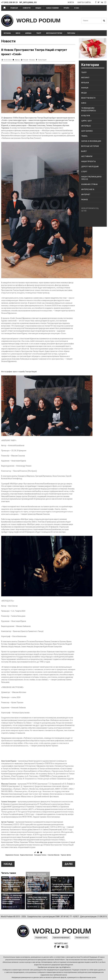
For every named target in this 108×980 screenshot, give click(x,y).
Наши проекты (88, 161)
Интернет (86, 194)
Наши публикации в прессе (91, 178)
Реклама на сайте (82, 938)
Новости (27, 8)
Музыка (7, 33)
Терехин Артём (66, 855)
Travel (84, 136)
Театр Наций (42, 60)
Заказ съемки (52, 8)
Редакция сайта (41, 938)
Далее (69, 864)
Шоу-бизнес (87, 131)
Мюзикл (85, 78)
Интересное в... (88, 189)
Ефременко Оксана (12, 855)
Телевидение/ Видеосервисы (89, 109)
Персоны (71, 33)
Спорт (84, 172)
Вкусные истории (54, 33)
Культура (86, 116)
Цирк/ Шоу (86, 121)
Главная (14, 8)
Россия (26, 60)
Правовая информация (61, 938)
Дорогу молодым (90, 167)
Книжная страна (89, 184)
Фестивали (87, 156)
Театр (39, 33)
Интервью (86, 126)
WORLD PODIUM (38, 21)
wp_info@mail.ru (65, 967)
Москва (32, 60)
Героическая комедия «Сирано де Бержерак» (62, 885)
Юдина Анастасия (27, 855)
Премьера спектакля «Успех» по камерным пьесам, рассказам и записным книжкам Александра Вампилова (12, 898)
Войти (71, 2)
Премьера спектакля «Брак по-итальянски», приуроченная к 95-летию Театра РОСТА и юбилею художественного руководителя (37, 880)
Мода (84, 93)
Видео (38, 8)
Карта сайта (84, 2)
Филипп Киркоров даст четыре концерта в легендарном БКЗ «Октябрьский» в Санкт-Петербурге (62, 899)
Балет (84, 151)
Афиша (28, 33)
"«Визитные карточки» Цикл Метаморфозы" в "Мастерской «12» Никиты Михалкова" (37, 900)
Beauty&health (88, 98)
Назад (8, 864)
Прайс (66, 8)
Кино (18, 33)
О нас (77, 8)
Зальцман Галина (40, 855)
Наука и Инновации (91, 141)
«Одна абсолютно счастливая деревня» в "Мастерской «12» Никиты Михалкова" (13, 883)
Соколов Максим (54, 855)
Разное (85, 200)
